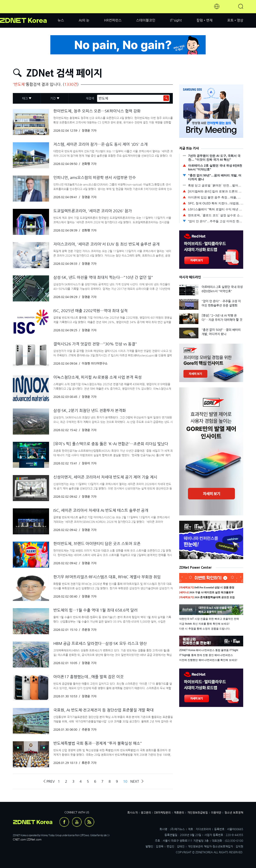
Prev (49, 781)
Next (137, 781)
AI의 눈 (84, 20)
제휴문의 (179, 813)
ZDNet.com (34, 840)
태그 (25, 98)
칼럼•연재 (204, 20)
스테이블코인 (146, 20)
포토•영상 (235, 20)
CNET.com (19, 840)
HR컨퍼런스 (113, 20)
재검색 (90, 98)
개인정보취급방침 (198, 813)
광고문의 (146, 813)
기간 (53, 98)
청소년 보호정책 (234, 813)
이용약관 (216, 813)
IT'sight (176, 20)
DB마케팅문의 (162, 813)
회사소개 (132, 813)
